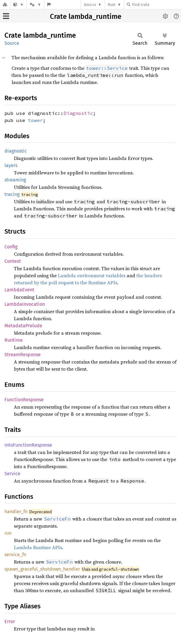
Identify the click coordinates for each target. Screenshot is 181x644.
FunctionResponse (24, 400)
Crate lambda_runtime (86, 16)
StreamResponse (23, 355)
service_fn (15, 555)
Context (13, 261)
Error (10, 621)
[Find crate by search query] (156, 5)
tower (35, 120)
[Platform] (35, 5)
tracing (12, 194)
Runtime (14, 340)
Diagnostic (78, 113)
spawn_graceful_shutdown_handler (42, 569)
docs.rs (90, 5)
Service (12, 474)
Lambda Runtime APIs (38, 547)
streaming (15, 180)
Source (12, 43)
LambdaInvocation (25, 304)
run (8, 533)
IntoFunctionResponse (28, 445)
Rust (112, 5)
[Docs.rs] (5, 5)
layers (11, 165)
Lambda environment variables (92, 275)
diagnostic (16, 151)
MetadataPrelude (23, 326)
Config (11, 247)
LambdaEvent (19, 290)
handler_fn (16, 512)
